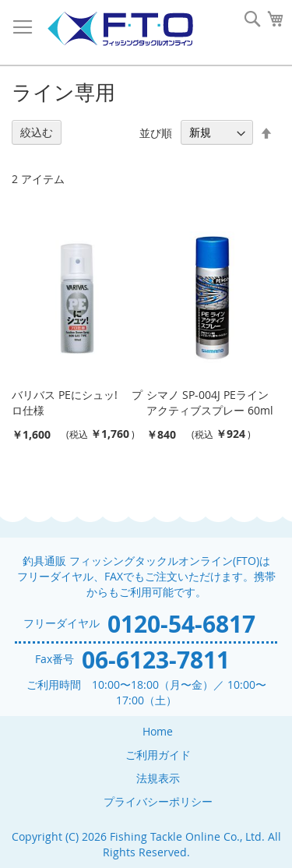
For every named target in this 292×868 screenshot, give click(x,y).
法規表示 (158, 778)
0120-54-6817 (181, 624)
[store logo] (120, 29)
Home (158, 731)
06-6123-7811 (156, 660)
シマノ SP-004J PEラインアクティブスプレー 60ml (210, 402)
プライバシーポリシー (158, 801)
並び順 (156, 132)
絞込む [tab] (37, 132)
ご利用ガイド (158, 755)
